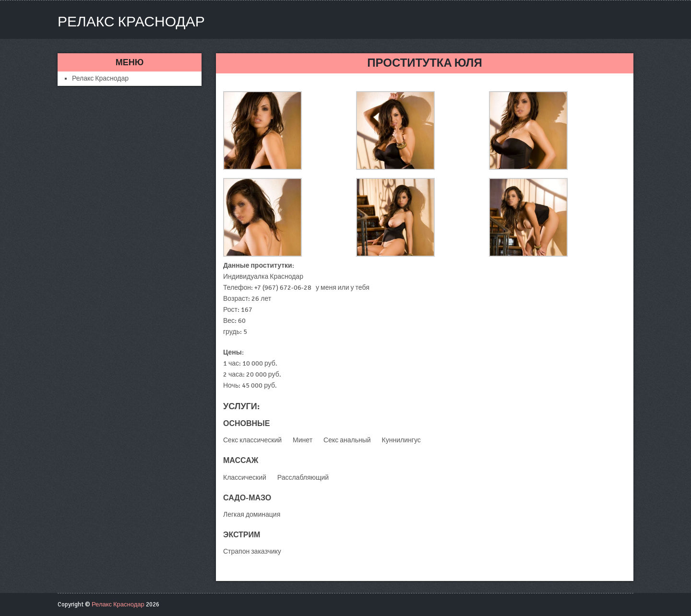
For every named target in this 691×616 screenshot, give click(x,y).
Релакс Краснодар (131, 22)
